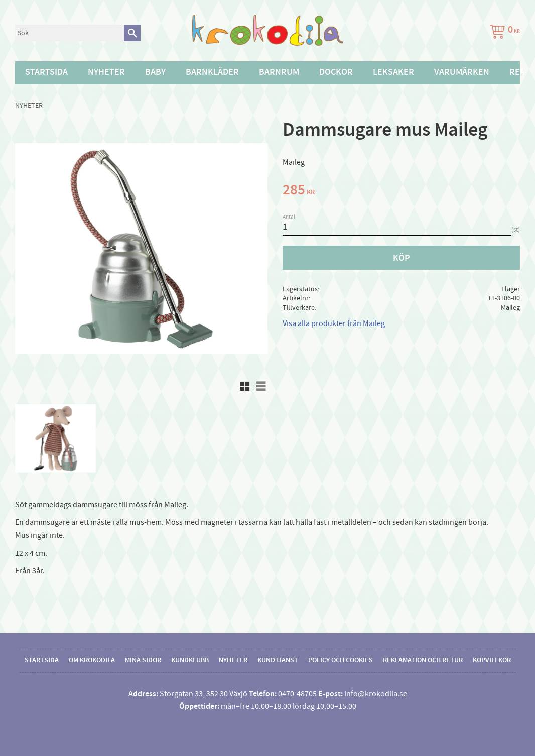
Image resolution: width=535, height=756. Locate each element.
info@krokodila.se (376, 694)
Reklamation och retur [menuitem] (423, 660)
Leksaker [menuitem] (393, 72)
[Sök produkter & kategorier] (70, 33)
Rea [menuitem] (517, 72)
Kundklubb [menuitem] (190, 660)
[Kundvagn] (503, 33)
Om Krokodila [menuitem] (92, 660)
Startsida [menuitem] (46, 72)
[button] (245, 386)
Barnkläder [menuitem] (212, 72)
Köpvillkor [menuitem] (492, 660)
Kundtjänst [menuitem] (278, 660)
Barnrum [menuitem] (279, 72)
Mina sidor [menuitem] (143, 660)
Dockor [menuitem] (336, 72)
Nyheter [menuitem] (106, 72)
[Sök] (132, 33)
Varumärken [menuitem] (462, 72)
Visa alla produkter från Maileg (334, 323)
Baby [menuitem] (155, 72)
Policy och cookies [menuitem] (341, 660)
